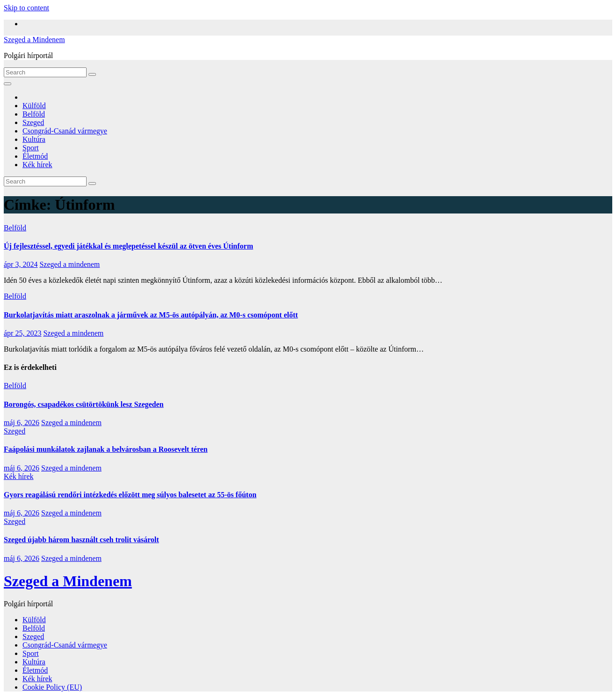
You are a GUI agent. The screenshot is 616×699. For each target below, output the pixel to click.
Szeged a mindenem (70, 264)
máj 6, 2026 (22, 423)
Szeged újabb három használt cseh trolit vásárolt (81, 540)
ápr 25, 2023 (22, 333)
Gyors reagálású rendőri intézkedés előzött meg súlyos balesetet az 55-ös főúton (130, 495)
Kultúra (34, 139)
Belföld (34, 114)
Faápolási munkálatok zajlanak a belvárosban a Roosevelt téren (106, 449)
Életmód (35, 156)
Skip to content (26, 8)
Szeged (33, 122)
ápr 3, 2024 (21, 264)
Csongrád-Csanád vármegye (65, 131)
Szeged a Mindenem (34, 40)
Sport (31, 148)
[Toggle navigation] (7, 84)
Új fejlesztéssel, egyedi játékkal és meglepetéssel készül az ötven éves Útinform (128, 246)
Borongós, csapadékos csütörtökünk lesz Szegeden (84, 404)
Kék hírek (37, 165)
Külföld (34, 106)
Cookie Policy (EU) (52, 687)
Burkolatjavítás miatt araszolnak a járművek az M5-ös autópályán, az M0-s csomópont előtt (151, 315)
